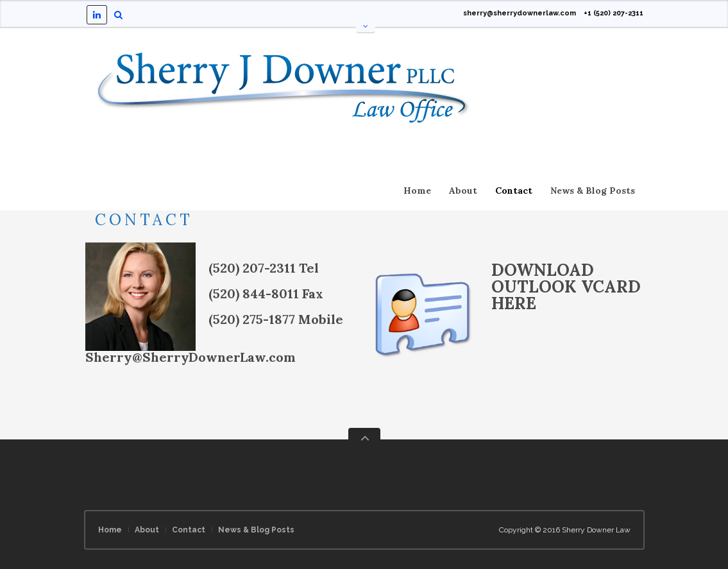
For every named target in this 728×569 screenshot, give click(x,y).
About (463, 191)
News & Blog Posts (593, 191)
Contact (514, 191)
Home (417, 191)
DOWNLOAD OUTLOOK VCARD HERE (566, 286)
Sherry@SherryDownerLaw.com (190, 357)
